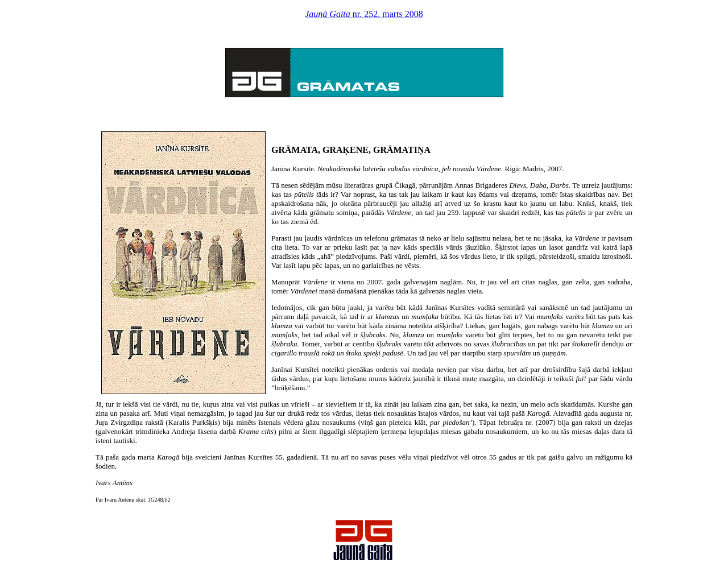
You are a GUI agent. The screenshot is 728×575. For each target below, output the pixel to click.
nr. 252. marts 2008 (364, 14)
